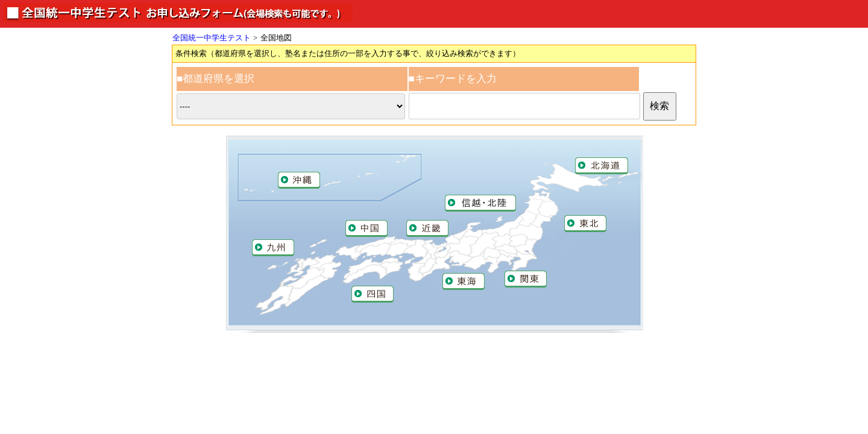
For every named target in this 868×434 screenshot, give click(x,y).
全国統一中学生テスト (212, 38)
